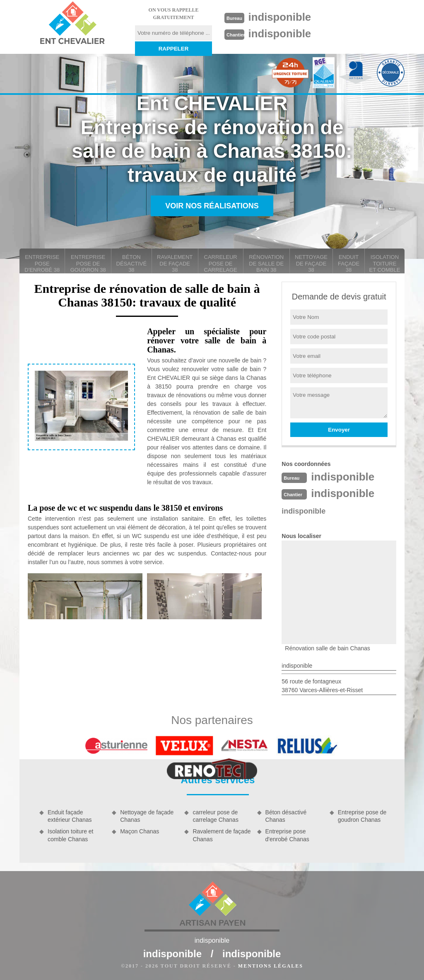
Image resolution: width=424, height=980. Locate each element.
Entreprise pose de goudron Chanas (362, 816)
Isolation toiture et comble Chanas (71, 835)
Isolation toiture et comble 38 (384, 264)
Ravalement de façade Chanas (222, 835)
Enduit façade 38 (349, 263)
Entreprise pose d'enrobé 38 (42, 263)
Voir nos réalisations (212, 206)
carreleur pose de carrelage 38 (221, 264)
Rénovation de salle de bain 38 (266, 263)
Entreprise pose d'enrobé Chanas (287, 835)
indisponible (280, 17)
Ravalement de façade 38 (175, 263)
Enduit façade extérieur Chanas (70, 816)
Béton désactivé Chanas (286, 816)
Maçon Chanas (140, 831)
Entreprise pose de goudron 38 (88, 263)
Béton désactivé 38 (132, 263)
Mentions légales (271, 966)
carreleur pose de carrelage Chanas (216, 816)
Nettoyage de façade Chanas (147, 816)
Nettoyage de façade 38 (311, 263)
